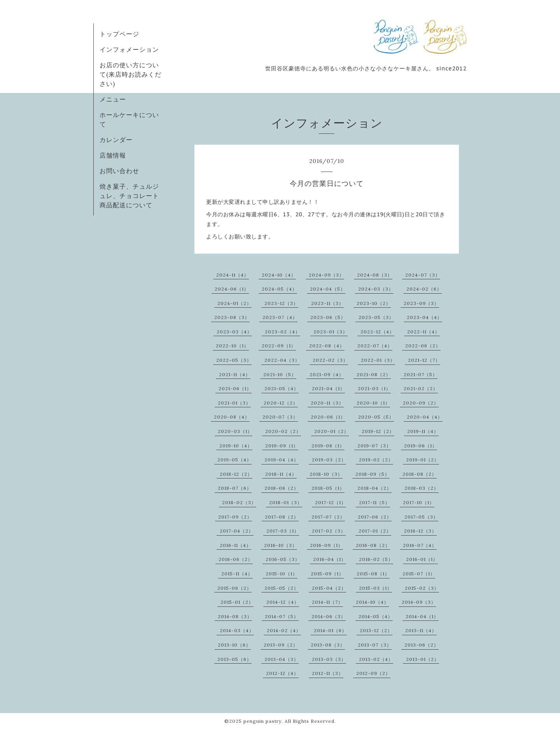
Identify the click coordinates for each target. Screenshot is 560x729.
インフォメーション (129, 49)
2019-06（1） (421, 446)
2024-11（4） (233, 275)
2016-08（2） (373, 545)
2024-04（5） (328, 289)
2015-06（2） (234, 588)
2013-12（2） (376, 630)
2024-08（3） (375, 275)
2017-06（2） (375, 517)
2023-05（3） (376, 317)
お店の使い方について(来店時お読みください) (130, 74)
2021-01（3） (234, 403)
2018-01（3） (286, 502)
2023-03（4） (234, 332)
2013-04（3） (282, 659)
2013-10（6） (234, 645)
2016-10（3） (281, 545)
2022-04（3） (282, 360)
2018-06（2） (282, 488)
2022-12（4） (377, 332)
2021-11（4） (235, 374)
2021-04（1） (328, 388)
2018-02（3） (239, 502)
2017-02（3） (329, 531)
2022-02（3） (330, 360)
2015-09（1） (327, 574)
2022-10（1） (232, 346)
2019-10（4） (236, 446)
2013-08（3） (328, 645)
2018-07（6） (235, 488)
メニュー (113, 99)
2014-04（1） (422, 616)
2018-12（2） (236, 474)
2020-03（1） (235, 431)
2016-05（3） (283, 559)
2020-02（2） (283, 431)
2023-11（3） (327, 303)
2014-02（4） (284, 630)
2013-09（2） (281, 645)
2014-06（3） (329, 616)
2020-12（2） (281, 403)
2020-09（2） (421, 403)
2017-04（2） (237, 531)
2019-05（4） (234, 460)
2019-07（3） (374, 446)
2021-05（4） (282, 388)
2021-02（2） (421, 388)
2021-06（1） (235, 388)
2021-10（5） (280, 374)
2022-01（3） (378, 360)
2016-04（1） (330, 559)
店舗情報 (113, 155)
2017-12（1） (331, 502)
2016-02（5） (376, 559)
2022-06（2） (423, 346)
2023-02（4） (283, 332)
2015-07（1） (419, 574)
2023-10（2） (374, 303)
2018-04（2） (374, 488)
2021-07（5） (421, 374)
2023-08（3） (232, 317)
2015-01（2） (237, 602)
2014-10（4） (372, 602)
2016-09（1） (326, 545)
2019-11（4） (423, 431)
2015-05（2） (282, 588)
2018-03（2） (422, 488)
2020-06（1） (328, 417)
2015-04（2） (329, 588)
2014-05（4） (376, 616)
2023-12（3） (281, 303)
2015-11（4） (237, 574)
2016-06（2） (236, 559)
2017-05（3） (421, 517)
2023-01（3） (331, 332)
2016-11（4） (235, 545)
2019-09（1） (282, 446)
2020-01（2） (332, 431)
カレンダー (116, 140)
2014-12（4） (283, 602)
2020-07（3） (280, 417)
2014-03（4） (237, 630)
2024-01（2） (234, 303)
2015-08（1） (373, 574)
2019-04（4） (282, 460)
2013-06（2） (422, 645)
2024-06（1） (232, 289)
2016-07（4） (420, 545)
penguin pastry (262, 721)
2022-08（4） (327, 346)
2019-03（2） (329, 460)
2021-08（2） (374, 374)
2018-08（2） (420, 474)
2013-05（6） (234, 659)
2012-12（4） (282, 673)
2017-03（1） (283, 531)
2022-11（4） (423, 332)
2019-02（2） (376, 460)
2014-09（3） (419, 602)
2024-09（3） (326, 275)
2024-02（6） (424, 289)
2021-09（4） (327, 374)
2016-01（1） (422, 559)
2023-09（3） (421, 303)
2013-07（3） (375, 645)
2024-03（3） (376, 289)
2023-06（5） (328, 317)
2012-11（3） (328, 673)
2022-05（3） (234, 360)
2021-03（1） (374, 388)
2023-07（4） (280, 317)
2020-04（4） (425, 417)
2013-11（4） (421, 630)
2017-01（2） (375, 531)
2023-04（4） (424, 317)
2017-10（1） (419, 502)
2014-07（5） (282, 616)
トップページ (119, 34)
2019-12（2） (378, 431)
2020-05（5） (376, 417)
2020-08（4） (232, 417)
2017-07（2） (328, 517)
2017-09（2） (235, 517)
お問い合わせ (119, 171)
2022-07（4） (375, 346)
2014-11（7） (327, 602)
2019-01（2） (423, 460)
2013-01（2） (423, 659)
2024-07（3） (423, 275)
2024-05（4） (279, 289)
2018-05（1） (328, 488)
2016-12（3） (420, 531)
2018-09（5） (373, 474)
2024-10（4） (279, 275)
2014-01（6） (330, 630)
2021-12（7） (424, 360)
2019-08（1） (328, 446)
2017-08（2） (282, 517)
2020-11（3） (327, 403)
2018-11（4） (281, 474)
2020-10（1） (373, 403)
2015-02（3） (422, 588)
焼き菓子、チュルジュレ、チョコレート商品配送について (129, 196)
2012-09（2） (373, 673)
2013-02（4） (376, 659)
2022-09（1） (279, 346)
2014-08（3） (235, 616)
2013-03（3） (329, 659)
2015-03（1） (375, 588)
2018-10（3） (326, 474)
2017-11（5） (374, 502)
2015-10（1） (282, 574)
